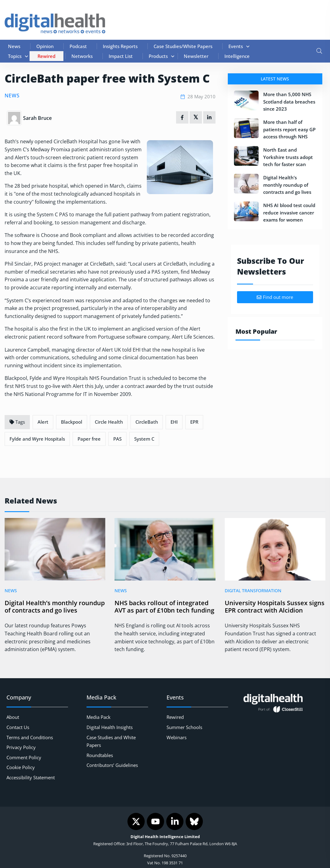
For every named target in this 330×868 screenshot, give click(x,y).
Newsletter (196, 56)
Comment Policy (24, 757)
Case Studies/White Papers (183, 46)
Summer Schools (184, 727)
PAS (117, 439)
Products (158, 56)
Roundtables (100, 755)
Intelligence (237, 56)
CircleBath (147, 422)
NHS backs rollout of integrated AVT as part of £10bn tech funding (164, 607)
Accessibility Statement (31, 777)
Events (236, 46)
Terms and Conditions (30, 737)
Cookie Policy (21, 767)
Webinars (177, 737)
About (13, 717)
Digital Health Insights (110, 727)
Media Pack (99, 717)
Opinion (45, 46)
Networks (82, 56)
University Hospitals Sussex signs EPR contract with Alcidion (275, 607)
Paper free (89, 439)
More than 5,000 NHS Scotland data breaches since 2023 (289, 102)
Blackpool (72, 422)
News (14, 46)
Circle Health (109, 422)
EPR (194, 422)
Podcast (78, 46)
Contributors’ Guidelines (112, 765)
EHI (174, 422)
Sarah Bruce (37, 118)
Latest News (275, 79)
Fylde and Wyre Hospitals (37, 439)
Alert (43, 422)
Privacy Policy (21, 747)
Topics (15, 56)
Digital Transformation (253, 591)
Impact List (121, 56)
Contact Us (18, 727)
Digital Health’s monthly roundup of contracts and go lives (287, 185)
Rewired (46, 56)
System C (144, 439)
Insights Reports (120, 46)
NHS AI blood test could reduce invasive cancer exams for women (289, 212)
